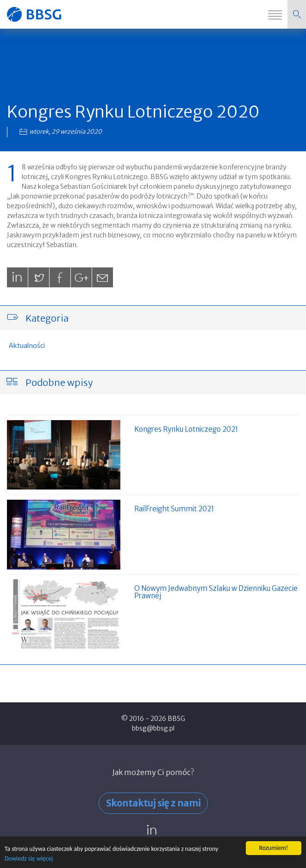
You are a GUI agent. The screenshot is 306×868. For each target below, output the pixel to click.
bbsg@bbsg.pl (153, 728)
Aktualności (27, 346)
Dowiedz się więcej (29, 859)
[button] (297, 14)
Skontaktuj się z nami (153, 803)
